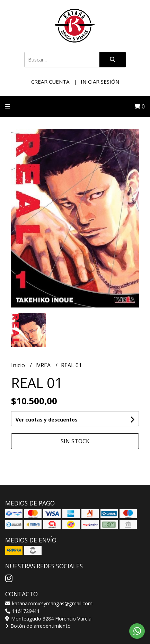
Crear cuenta (50, 82)
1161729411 (23, 611)
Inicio (19, 365)
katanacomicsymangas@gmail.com (49, 603)
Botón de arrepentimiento (38, 626)
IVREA (44, 365)
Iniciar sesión (100, 82)
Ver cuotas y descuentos (47, 420)
